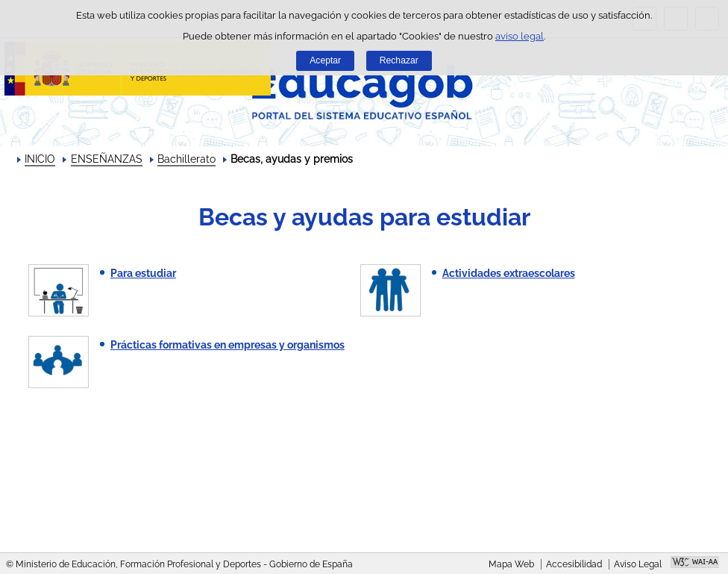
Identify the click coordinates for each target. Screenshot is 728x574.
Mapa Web (511, 564)
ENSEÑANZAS (107, 159)
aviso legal (520, 36)
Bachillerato (186, 159)
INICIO (40, 159)
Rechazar (399, 60)
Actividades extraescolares (509, 273)
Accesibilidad (574, 564)
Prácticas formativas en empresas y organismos (228, 345)
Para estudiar (143, 273)
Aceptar (325, 60)
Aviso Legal (638, 564)
